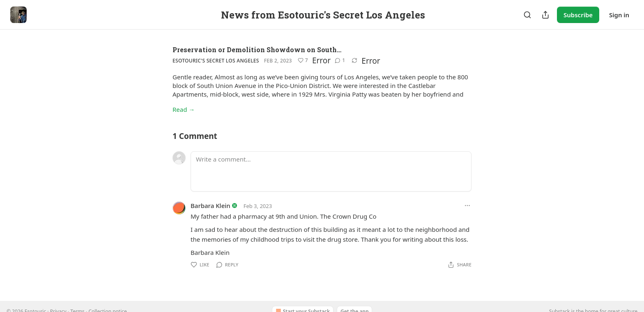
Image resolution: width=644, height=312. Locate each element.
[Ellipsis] (467, 206)
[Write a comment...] (331, 171)
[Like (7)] (303, 60)
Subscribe (578, 15)
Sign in (619, 15)
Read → (184, 109)
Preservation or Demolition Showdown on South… (257, 50)
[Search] (527, 15)
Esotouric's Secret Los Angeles (216, 61)
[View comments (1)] (340, 60)
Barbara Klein (210, 206)
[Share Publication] (545, 15)
